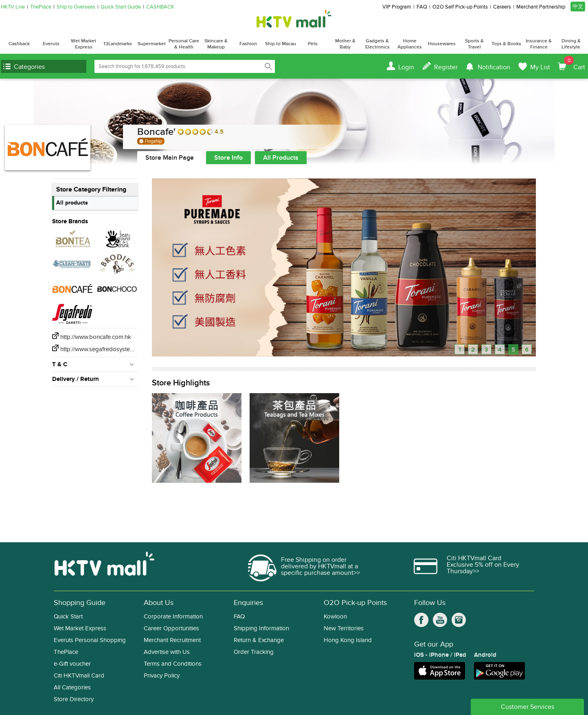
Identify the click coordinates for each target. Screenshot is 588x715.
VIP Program (397, 7)
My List (540, 67)
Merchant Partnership (541, 7)
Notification (494, 67)
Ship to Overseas (76, 7)
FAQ (422, 7)
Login (406, 67)
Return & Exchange (259, 640)
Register (446, 67)
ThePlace (41, 7)
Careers (502, 7)
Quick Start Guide (121, 7)
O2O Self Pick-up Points (460, 7)
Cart (575, 64)
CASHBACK (160, 7)
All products (72, 203)
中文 (578, 7)
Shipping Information (261, 628)
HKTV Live (13, 7)
